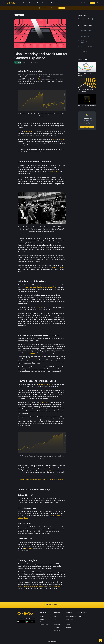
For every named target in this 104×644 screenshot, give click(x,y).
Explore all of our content (52, 605)
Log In (86, 3)
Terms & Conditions (71, 616)
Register (92, 3)
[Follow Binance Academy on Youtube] (87, 612)
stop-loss (44, 403)
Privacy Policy (69, 619)
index (38, 79)
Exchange (56, 616)
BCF (55, 619)
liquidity (33, 353)
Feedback (68, 628)
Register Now (87, 127)
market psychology (54, 586)
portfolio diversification (37, 586)
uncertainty (53, 172)
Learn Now (62, 8)
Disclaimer (68, 622)
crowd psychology (45, 384)
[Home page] (11, 3)
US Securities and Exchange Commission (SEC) (42, 287)
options (63, 140)
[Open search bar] (81, 3)
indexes (40, 307)
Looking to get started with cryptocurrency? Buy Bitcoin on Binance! (42, 480)
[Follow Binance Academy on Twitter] (81, 612)
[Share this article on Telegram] (88, 19)
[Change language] (97, 3)
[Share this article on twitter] (79, 19)
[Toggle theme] (101, 3)
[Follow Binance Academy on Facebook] (79, 612)
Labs (55, 622)
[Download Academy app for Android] (30, 622)
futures (55, 140)
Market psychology (58, 267)
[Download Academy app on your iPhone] (21, 622)
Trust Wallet (57, 630)
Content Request (70, 625)
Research (56, 628)
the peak (28, 548)
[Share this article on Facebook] (84, 19)
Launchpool (57, 625)
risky (51, 470)
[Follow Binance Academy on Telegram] (84, 612)
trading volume (29, 132)
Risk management (24, 586)
